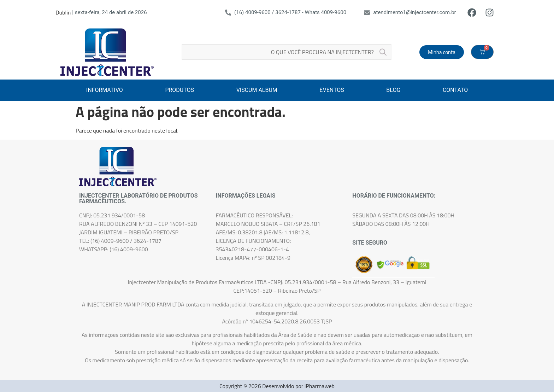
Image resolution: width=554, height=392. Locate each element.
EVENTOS (332, 90)
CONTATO (455, 90)
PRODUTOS (179, 90)
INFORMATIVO (105, 90)
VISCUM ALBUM (257, 90)
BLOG (393, 90)
